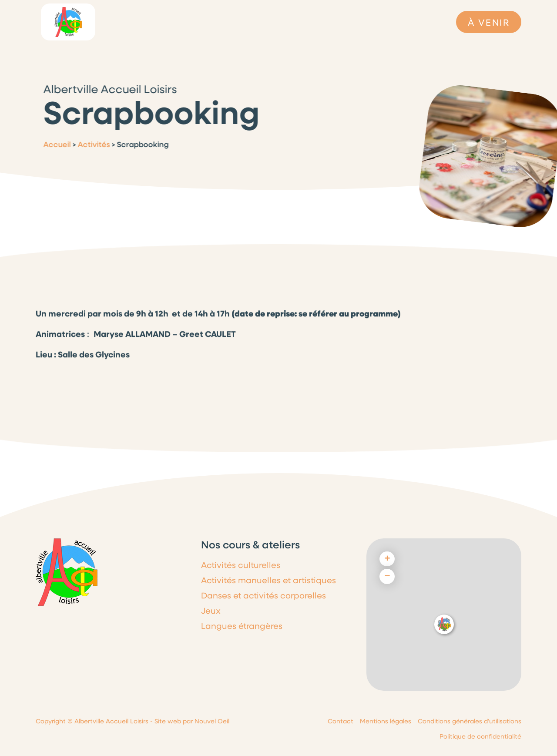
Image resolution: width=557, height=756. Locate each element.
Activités (90, 144)
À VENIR (489, 22)
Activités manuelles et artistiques (268, 580)
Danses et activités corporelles (263, 595)
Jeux (211, 610)
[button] (444, 624)
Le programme (205, 22)
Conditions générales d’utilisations (470, 721)
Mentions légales (386, 721)
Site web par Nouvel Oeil (192, 721)
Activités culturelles (241, 565)
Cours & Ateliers (330, 22)
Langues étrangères (242, 626)
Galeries (381, 26)
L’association (147, 22)
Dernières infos (267, 22)
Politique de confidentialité (480, 736)
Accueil (53, 144)
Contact (341, 721)
